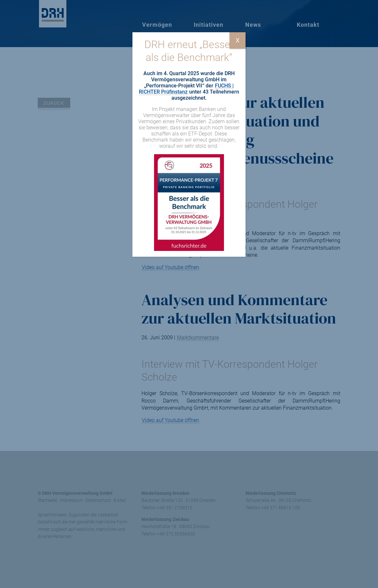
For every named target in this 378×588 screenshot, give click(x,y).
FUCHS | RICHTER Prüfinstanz (186, 89)
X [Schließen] (238, 40)
